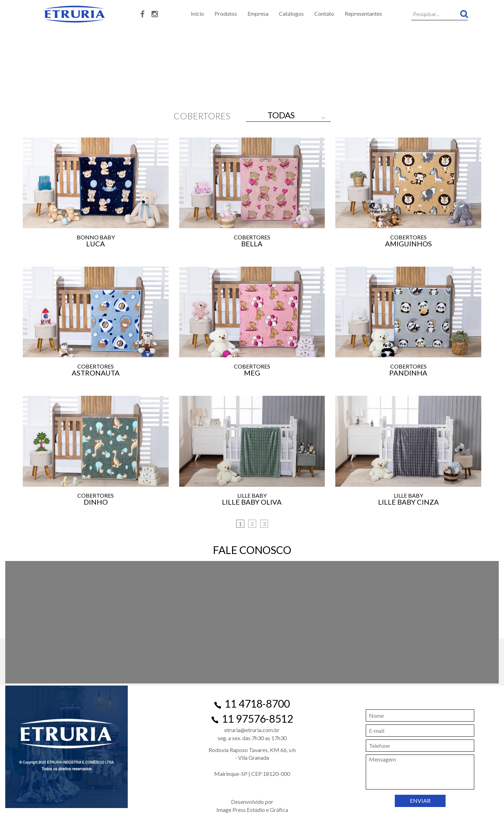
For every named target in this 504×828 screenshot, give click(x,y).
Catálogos (291, 13)
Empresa (258, 13)
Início (197, 13)
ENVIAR (420, 801)
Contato (324, 13)
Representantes (363, 13)
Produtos (226, 13)
